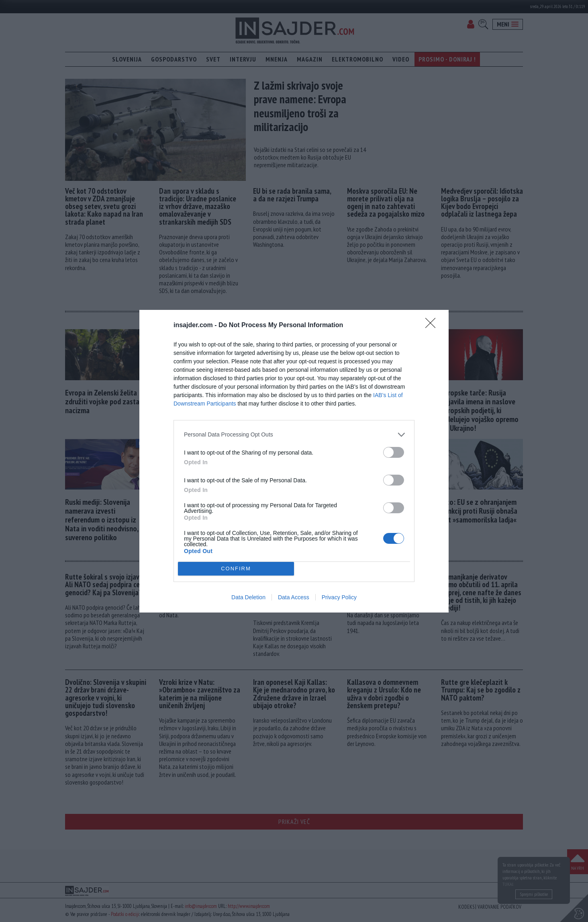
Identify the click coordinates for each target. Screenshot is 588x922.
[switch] (394, 452)
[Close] (433, 326)
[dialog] (294, 461)
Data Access (294, 597)
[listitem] (294, 435)
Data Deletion (248, 597)
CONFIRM (236, 568)
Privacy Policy (339, 597)
